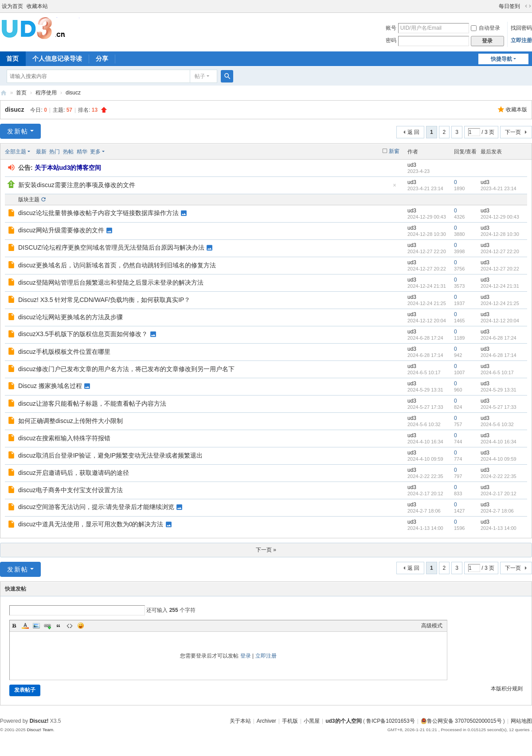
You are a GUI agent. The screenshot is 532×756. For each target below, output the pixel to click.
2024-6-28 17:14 (499, 355)
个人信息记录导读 (57, 59)
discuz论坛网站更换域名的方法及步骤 (70, 317)
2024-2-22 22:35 (499, 476)
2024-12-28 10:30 (500, 234)
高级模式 (432, 626)
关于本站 (240, 721)
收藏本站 (37, 6)
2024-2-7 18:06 (497, 511)
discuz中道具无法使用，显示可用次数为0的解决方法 (91, 524)
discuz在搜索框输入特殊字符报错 (64, 438)
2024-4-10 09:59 (499, 459)
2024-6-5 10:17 (497, 372)
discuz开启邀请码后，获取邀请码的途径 (74, 473)
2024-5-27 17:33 (499, 407)
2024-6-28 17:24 (499, 338)
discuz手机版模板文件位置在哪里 (64, 352)
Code (70, 626)
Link (47, 626)
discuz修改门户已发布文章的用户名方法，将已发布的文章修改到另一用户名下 (126, 369)
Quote (59, 626)
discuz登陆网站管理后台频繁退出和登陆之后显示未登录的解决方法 (111, 282)
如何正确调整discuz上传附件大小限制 (70, 421)
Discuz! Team (40, 730)
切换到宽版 (528, 6)
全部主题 (16, 152)
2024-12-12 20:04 (500, 321)
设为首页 (12, 6)
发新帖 (18, 131)
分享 (102, 59)
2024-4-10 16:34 (499, 442)
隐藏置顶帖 (395, 188)
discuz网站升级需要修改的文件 (61, 230)
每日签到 (509, 6)
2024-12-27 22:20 (500, 251)
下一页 (513, 132)
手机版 (290, 721)
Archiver (266, 721)
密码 (391, 40)
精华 (82, 152)
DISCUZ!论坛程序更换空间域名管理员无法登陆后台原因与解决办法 (111, 247)
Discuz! (39, 721)
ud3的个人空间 (4, 93)
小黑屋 (312, 721)
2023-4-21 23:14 (499, 188)
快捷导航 (501, 59)
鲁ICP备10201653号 (390, 721)
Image (36, 626)
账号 (391, 28)
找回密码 (521, 28)
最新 (41, 152)
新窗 (394, 151)
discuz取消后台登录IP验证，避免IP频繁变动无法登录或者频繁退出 (110, 455)
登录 (246, 656)
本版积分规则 (507, 689)
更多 (95, 152)
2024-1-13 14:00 (499, 528)
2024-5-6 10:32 (497, 424)
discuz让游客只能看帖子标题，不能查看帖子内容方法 (92, 403)
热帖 (68, 152)
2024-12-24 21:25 (500, 303)
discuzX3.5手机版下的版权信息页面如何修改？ (83, 334)
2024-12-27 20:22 (500, 269)
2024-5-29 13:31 (499, 390)
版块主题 (29, 200)
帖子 (200, 76)
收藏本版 (516, 110)
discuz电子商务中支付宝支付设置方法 (70, 490)
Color (25, 626)
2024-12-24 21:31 (500, 286)
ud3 (412, 165)
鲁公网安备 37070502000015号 (461, 721)
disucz (73, 93)
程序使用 (46, 93)
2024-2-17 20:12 (499, 494)
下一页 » (266, 550)
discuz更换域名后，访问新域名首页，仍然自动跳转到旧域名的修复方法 (117, 265)
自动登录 (485, 28)
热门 (55, 152)
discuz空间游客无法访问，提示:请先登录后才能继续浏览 (96, 507)
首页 (21, 93)
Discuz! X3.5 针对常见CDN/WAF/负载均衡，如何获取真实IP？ (104, 300)
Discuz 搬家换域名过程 (50, 386)
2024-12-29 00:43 (500, 217)
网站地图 (521, 721)
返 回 (413, 132)
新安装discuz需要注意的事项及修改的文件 (77, 185)
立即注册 (521, 40)
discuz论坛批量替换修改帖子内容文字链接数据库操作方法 (98, 213)
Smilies (81, 626)
